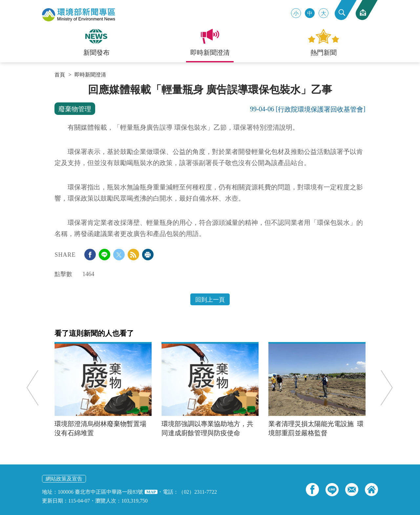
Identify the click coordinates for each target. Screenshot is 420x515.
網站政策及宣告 (64, 479)
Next (385, 387)
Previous (35, 387)
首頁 (60, 75)
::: (57, 86)
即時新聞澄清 (90, 75)
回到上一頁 (210, 300)
